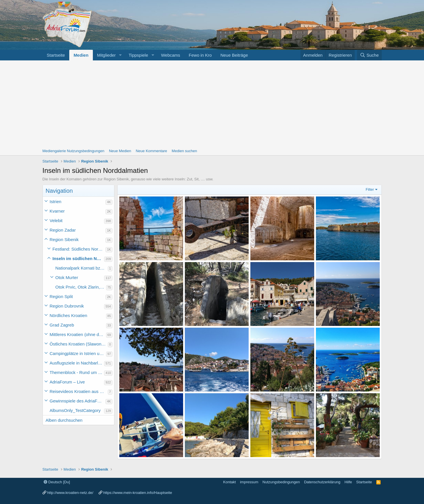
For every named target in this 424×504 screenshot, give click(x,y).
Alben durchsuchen (64, 420)
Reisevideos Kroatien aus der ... (79, 391)
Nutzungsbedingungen (281, 482)
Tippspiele (138, 55)
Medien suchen (184, 151)
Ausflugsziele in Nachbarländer (77, 363)
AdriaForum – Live (67, 382)
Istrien (56, 202)
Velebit (56, 220)
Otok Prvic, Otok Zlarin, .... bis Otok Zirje (81, 287)
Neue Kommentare (151, 151)
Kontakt (229, 482)
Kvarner (57, 211)
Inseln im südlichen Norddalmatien (78, 258)
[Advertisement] (212, 104)
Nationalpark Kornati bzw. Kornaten (82, 268)
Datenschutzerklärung (322, 482)
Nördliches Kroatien (69, 315)
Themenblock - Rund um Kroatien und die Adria (77, 372)
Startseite (56, 55)
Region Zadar (63, 230)
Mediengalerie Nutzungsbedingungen (73, 151)
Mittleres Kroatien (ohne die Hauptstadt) (78, 334)
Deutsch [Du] (57, 482)
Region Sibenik (64, 239)
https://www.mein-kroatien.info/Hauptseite (138, 493)
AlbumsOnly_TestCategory (75, 410)
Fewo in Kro (200, 55)
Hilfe (348, 482)
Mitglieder (107, 55)
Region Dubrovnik (67, 306)
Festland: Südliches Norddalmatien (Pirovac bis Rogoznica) (79, 249)
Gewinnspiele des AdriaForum (78, 401)
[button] (120, 55)
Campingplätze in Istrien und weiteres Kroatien (78, 353)
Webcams (170, 55)
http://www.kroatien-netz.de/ (70, 493)
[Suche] (369, 55)
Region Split (61, 296)
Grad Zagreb (62, 325)
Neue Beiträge (234, 55)
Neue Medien (120, 151)
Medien (81, 55)
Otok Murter (67, 277)
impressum (249, 482)
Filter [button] (370, 189)
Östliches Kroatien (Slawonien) (79, 344)
